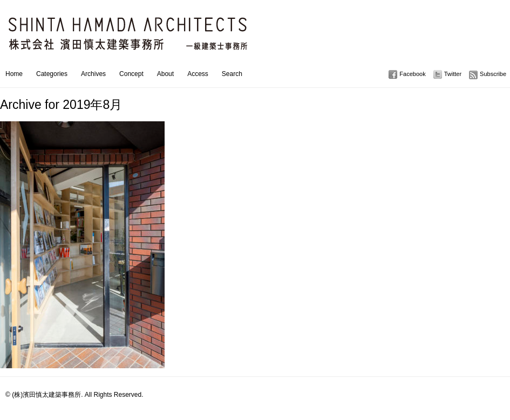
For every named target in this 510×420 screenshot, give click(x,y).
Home (14, 74)
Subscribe (493, 74)
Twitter (453, 74)
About (165, 74)
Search (232, 74)
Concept (131, 74)
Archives (93, 74)
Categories (52, 74)
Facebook (412, 74)
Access (198, 74)
